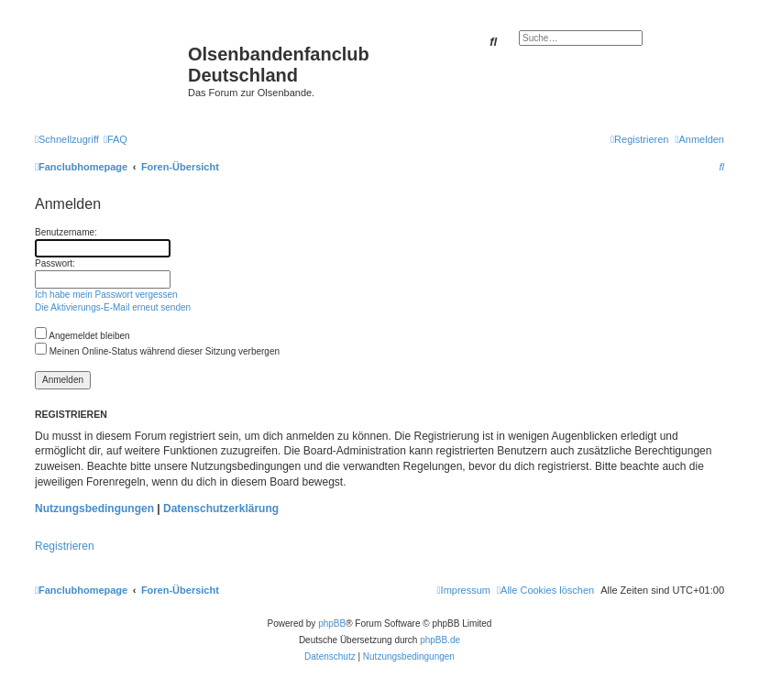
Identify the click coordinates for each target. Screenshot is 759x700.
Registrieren (65, 546)
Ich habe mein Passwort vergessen (106, 295)
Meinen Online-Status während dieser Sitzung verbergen (157, 351)
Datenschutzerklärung (221, 509)
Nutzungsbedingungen (94, 509)
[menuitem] (115, 139)
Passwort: (55, 263)
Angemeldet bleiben (82, 336)
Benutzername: (66, 232)
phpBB (332, 623)
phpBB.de (440, 640)
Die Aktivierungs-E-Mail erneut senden (113, 307)
